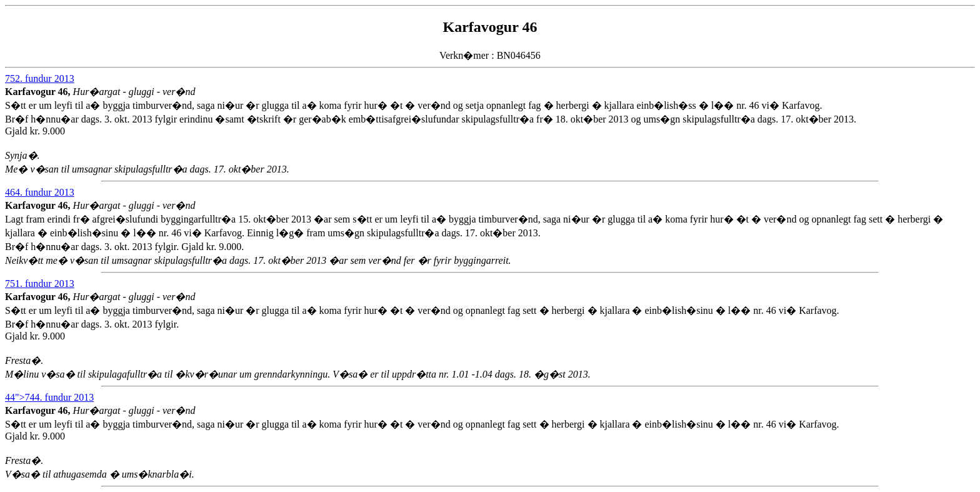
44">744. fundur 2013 (49, 397)
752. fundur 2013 (40, 78)
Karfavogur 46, (39, 92)
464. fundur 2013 (40, 192)
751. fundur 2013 (40, 284)
